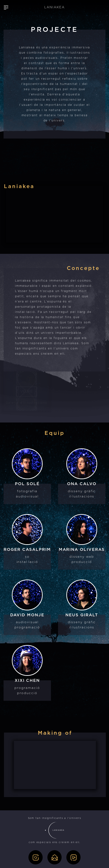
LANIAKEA (54, 7)
